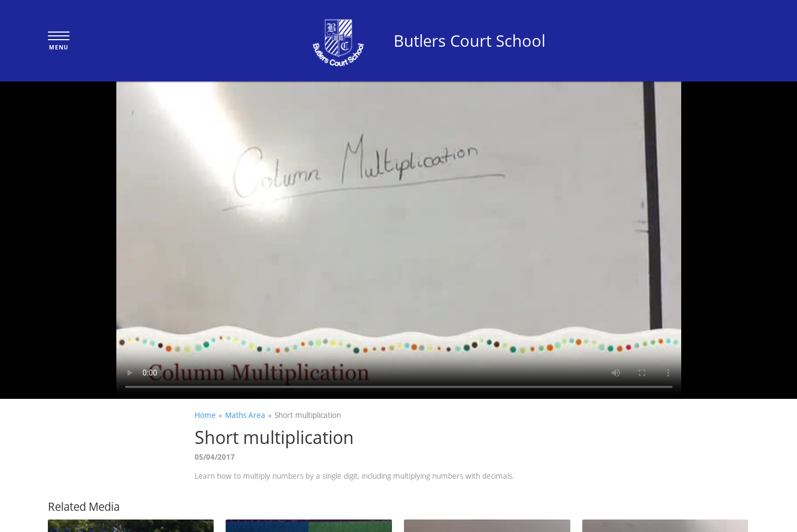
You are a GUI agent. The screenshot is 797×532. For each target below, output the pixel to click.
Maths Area (245, 415)
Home (205, 415)
